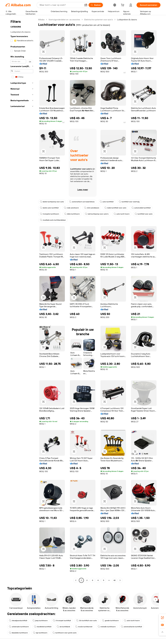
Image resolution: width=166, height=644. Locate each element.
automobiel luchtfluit (141, 208)
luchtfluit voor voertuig (129, 202)
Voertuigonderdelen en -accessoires (64, 20)
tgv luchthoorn (40, 633)
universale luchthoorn (19, 627)
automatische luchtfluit (131, 627)
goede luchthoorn (110, 621)
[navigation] (21, 300)
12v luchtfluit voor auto (87, 621)
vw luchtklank (63, 627)
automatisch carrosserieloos (82, 202)
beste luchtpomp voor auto (52, 202)
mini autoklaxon (92, 208)
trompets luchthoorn (50, 214)
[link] (162, 618)
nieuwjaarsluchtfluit (18, 621)
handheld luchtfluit (43, 627)
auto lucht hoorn (122, 214)
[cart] (123, 5)
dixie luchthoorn (72, 214)
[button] (86, 5)
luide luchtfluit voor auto (115, 208)
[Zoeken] (96, 5)
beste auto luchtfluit (49, 208)
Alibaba (41, 20)
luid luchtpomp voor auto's (97, 214)
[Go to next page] (120, 580)
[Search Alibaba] (61, 5)
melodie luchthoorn (107, 627)
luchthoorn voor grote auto (65, 633)
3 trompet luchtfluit (62, 621)
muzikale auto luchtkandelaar (53, 220)
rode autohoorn (71, 208)
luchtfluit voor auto (144, 214)
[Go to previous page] (76, 580)
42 (115, 580)
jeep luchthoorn (40, 621)
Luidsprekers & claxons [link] (127, 20)
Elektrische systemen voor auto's (99, 20)
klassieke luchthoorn (18, 633)
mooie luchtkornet (84, 627)
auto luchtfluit (107, 202)
